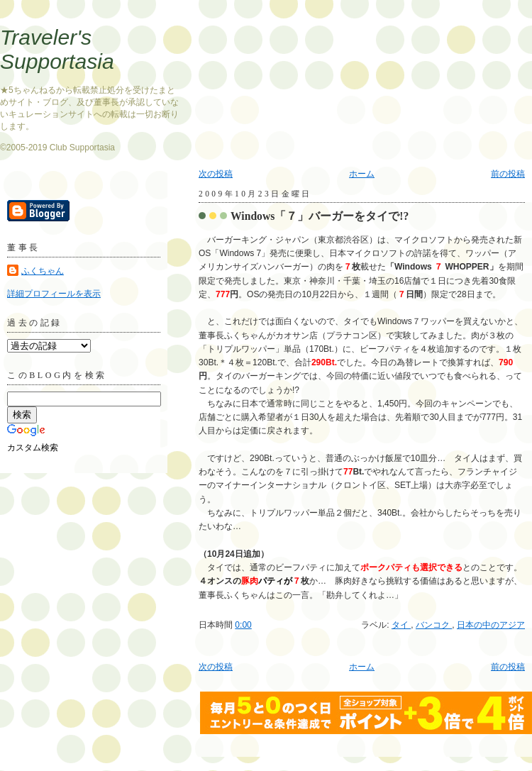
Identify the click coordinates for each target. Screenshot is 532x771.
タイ (401, 625)
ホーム (362, 174)
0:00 (243, 625)
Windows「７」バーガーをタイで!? (320, 216)
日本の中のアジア (491, 625)
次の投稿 (216, 174)
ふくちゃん (43, 271)
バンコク (434, 625)
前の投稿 (508, 174)
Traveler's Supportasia (57, 49)
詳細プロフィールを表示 (54, 294)
